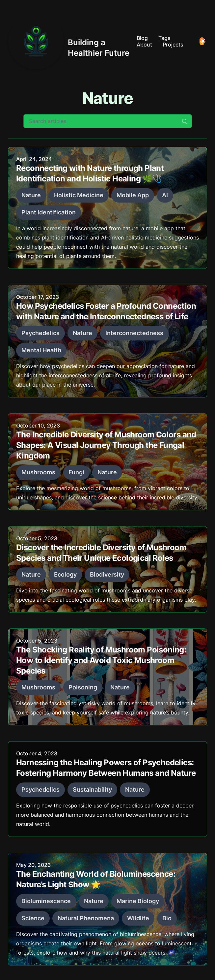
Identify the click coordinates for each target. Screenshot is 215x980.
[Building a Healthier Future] (70, 41)
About (144, 45)
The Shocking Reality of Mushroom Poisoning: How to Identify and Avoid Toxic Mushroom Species (101, 662)
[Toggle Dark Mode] (202, 41)
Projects (173, 45)
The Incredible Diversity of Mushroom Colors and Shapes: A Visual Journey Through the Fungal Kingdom (106, 447)
